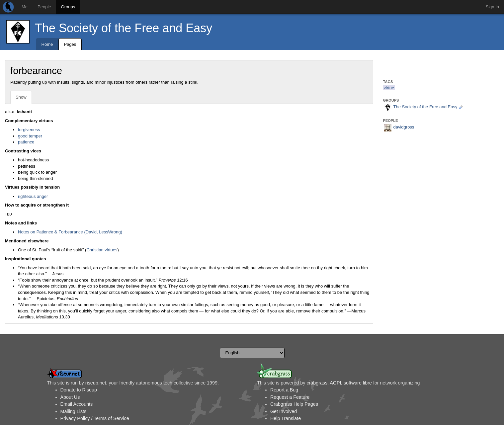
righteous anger (33, 196)
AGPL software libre (351, 383)
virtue (389, 88)
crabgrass (317, 383)
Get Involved (284, 411)
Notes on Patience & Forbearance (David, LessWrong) (70, 232)
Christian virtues (102, 250)
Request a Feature (290, 397)
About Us (70, 397)
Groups (68, 7)
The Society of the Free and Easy (124, 28)
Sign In (492, 7)
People (44, 7)
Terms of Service (111, 418)
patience (26, 142)
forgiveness (29, 130)
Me (25, 7)
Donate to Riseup (79, 390)
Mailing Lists (74, 411)
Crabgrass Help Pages (294, 404)
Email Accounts (77, 404)
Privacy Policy (75, 418)
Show (21, 97)
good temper (30, 136)
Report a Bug (284, 390)
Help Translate (286, 418)
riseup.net (96, 383)
